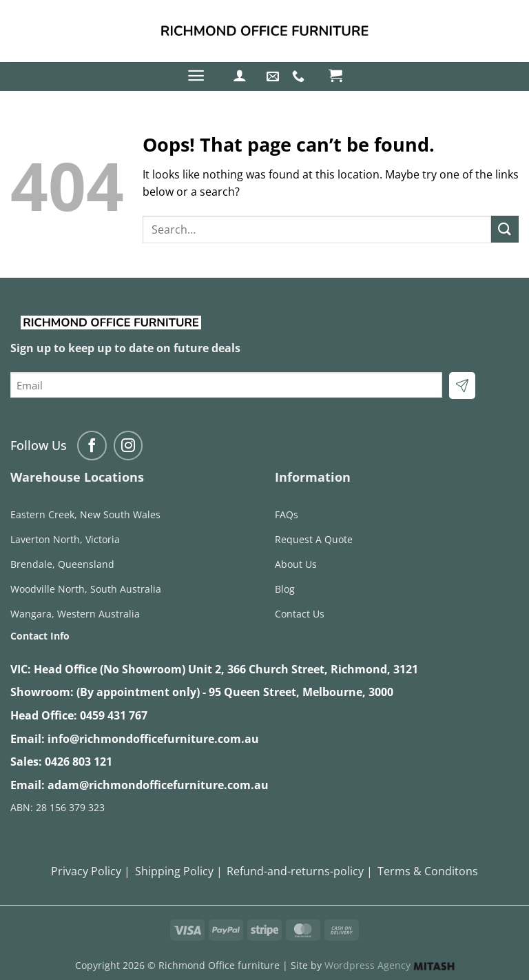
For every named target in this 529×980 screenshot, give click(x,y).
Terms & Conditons (428, 871)
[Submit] (505, 229)
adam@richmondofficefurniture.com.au (158, 785)
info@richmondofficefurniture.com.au (153, 739)
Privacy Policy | (91, 871)
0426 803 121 (79, 762)
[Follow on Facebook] (92, 446)
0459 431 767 (114, 715)
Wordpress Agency (390, 965)
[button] (196, 75)
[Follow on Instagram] (128, 446)
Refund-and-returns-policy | (300, 871)
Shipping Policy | (179, 871)
